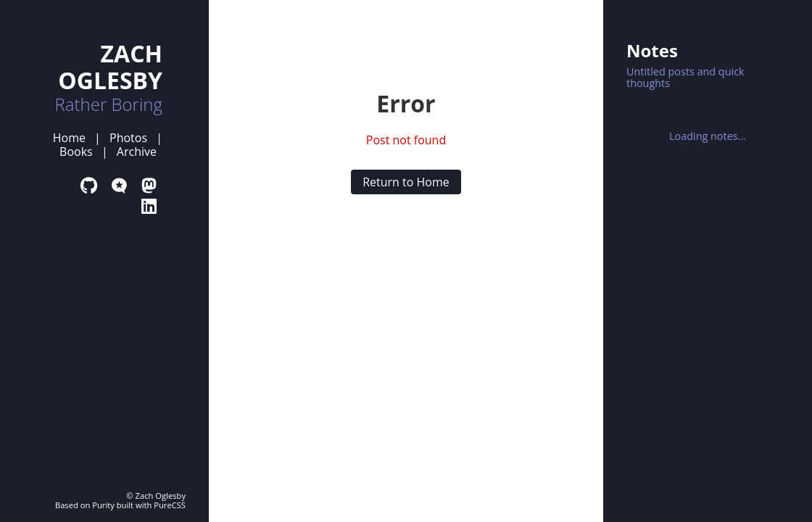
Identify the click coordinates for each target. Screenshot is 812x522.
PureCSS (170, 505)
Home (69, 138)
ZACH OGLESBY (110, 67)
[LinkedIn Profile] (149, 206)
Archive (137, 152)
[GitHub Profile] (89, 185)
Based (67, 505)
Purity (103, 505)
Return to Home (406, 182)
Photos (128, 138)
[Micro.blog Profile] (119, 185)
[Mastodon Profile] (149, 185)
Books (76, 152)
